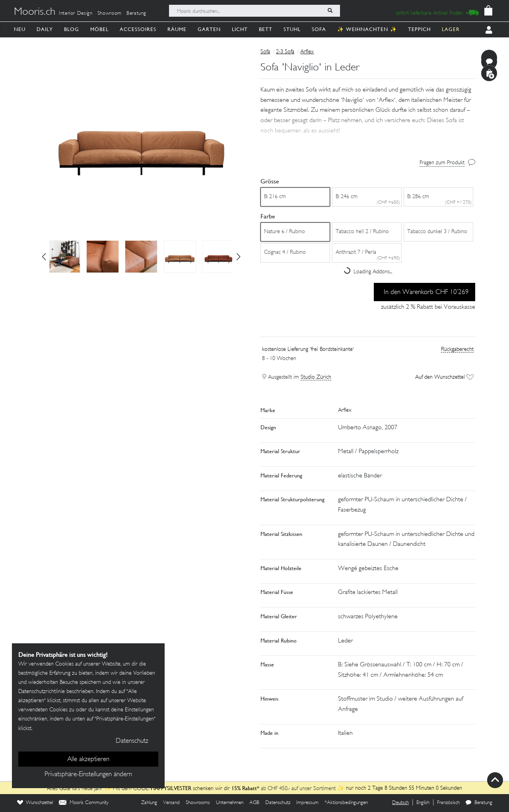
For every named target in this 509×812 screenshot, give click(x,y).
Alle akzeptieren (88, 759)
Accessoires (138, 29)
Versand (171, 803)
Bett (266, 29)
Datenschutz (278, 803)
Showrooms (198, 803)
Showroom (110, 14)
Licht (240, 29)
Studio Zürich (316, 377)
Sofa (319, 29)
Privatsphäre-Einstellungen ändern (88, 775)
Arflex (307, 52)
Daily (45, 29)
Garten (209, 29)
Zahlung (149, 803)
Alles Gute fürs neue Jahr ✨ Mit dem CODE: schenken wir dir (139, 789)
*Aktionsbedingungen (346, 803)
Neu (20, 29)
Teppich (419, 29)
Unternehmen (230, 803)
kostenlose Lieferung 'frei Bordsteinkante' (308, 350)
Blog (72, 29)
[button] (238, 257)
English (423, 803)
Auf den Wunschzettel (444, 377)
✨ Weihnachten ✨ (367, 29)
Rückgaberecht (457, 350)
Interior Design (76, 14)
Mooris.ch (35, 12)
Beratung (136, 14)
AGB (254, 803)
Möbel (99, 29)
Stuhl (292, 29)
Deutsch (400, 803)
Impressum (307, 803)
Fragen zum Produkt (442, 163)
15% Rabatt (244, 788)
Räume (177, 29)
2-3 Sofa (285, 52)
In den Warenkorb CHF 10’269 (426, 292)
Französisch (448, 803)
